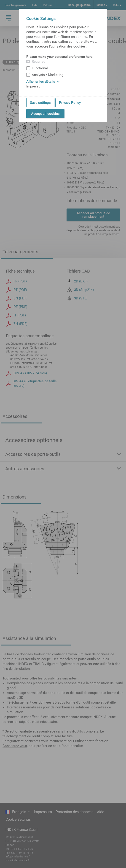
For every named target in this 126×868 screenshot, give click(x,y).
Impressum (35, 86)
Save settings (40, 103)
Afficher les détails (43, 82)
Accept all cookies (45, 114)
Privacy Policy (70, 103)
